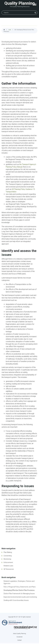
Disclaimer (20, 637)
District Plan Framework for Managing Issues (19, 594)
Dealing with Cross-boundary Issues (16, 600)
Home (4, 30)
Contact (19, 640)
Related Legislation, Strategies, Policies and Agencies (19, 582)
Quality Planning (19, 3)
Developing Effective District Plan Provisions (19, 590)
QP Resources (9, 569)
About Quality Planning (19, 634)
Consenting (8, 556)
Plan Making (8, 552)
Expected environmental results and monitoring (20, 597)
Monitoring (7, 559)
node (10, 30)
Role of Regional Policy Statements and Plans (20, 587)
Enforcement (8, 562)
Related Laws (8, 566)
